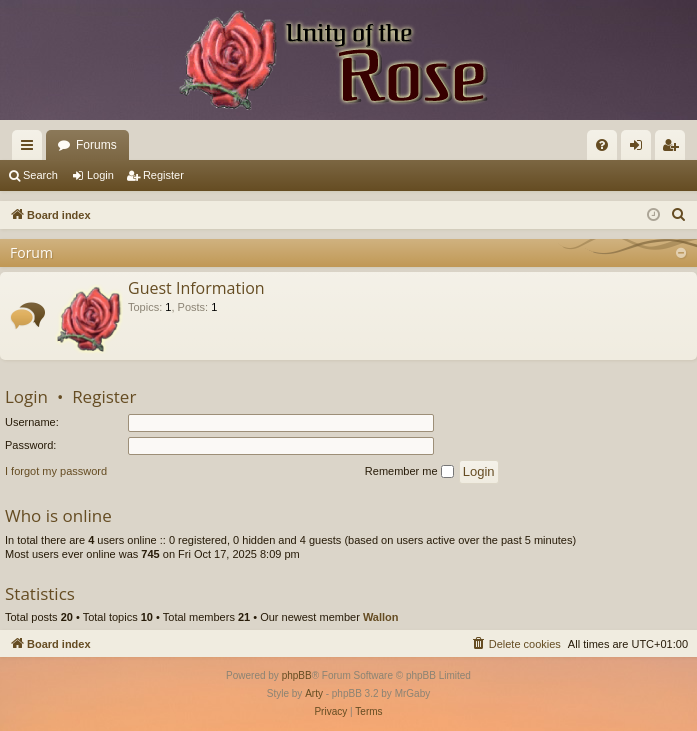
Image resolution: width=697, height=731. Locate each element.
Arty (314, 693)
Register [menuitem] (674, 149)
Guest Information (196, 288)
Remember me (409, 472)
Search (40, 175)
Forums (96, 145)
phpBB (297, 675)
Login (100, 175)
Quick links (31, 149)
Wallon (381, 617)
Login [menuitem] (640, 149)
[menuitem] (602, 145)
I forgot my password (56, 471)
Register (163, 175)
